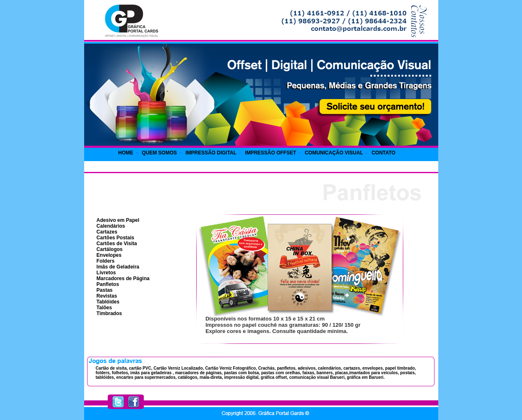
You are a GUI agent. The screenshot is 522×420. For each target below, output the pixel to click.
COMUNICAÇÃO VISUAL (334, 153)
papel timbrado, (400, 368)
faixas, (308, 373)
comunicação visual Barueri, (317, 377)
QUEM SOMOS (159, 153)
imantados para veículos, (374, 373)
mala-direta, (211, 377)
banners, (325, 373)
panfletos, (287, 368)
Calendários (111, 226)
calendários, (330, 368)
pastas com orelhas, (281, 373)
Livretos (106, 273)
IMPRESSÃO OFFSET (271, 153)
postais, (408, 373)
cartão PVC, (141, 368)
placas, (342, 373)
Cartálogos (110, 249)
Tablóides (108, 302)
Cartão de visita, (112, 368)
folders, (103, 373)
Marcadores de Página (123, 278)
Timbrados (109, 313)
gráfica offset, (274, 377)
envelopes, (373, 368)
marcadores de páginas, (199, 373)
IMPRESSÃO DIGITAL (211, 153)
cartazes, (352, 368)
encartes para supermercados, (146, 377)
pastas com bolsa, (241, 373)
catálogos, (187, 377)
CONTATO (383, 153)
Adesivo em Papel (118, 220)
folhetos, (120, 373)
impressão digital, (241, 377)
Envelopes (109, 255)
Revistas (107, 296)
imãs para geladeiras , (152, 373)
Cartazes (107, 232)
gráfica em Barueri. (365, 377)
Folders (106, 261)
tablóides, (106, 377)
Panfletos (108, 284)
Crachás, (266, 368)
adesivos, (307, 368)
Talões (104, 308)
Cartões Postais (116, 238)
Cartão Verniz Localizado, (178, 368)
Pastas (105, 290)
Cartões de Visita (117, 244)
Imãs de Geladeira (118, 267)
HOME (126, 153)
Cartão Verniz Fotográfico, (231, 368)
